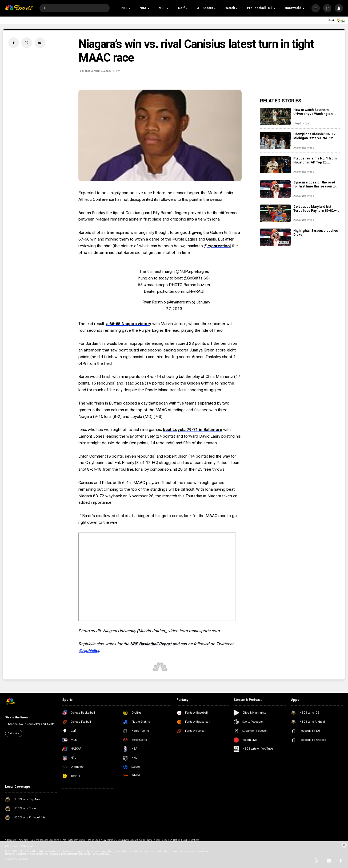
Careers (35, 840)
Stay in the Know (17, 717)
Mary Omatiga (301, 123)
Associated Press (304, 148)
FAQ (64, 840)
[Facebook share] (14, 43)
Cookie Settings (191, 840)
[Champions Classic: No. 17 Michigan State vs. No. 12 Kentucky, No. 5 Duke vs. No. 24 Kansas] (275, 141)
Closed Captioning (50, 840)
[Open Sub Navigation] (130, 8)
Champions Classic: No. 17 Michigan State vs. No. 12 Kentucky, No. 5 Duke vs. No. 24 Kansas (315, 136)
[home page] (19, 8)
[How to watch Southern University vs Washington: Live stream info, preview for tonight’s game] (275, 116)
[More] (316, 8)
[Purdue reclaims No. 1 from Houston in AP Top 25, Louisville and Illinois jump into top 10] (275, 165)
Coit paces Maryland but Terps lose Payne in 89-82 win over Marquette (316, 209)
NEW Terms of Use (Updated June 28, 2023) (123, 840)
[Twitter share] (27, 43)
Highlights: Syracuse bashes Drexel (316, 233)
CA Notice (175, 840)
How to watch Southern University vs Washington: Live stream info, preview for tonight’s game (316, 112)
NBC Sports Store (77, 840)
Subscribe (14, 733)
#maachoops (156, 285)
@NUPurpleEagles (192, 271)
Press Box (93, 840)
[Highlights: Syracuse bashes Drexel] (275, 237)
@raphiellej (89, 651)
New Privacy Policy (157, 840)
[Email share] (40, 43)
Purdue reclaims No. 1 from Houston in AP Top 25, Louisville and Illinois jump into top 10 (315, 160)
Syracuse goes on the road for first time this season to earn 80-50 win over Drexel (315, 184)
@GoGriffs (193, 278)
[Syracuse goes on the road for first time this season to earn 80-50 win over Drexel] (275, 189)
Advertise (24, 840)
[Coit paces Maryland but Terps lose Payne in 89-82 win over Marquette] (275, 213)
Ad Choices (11, 840)
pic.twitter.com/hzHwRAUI (181, 291)
